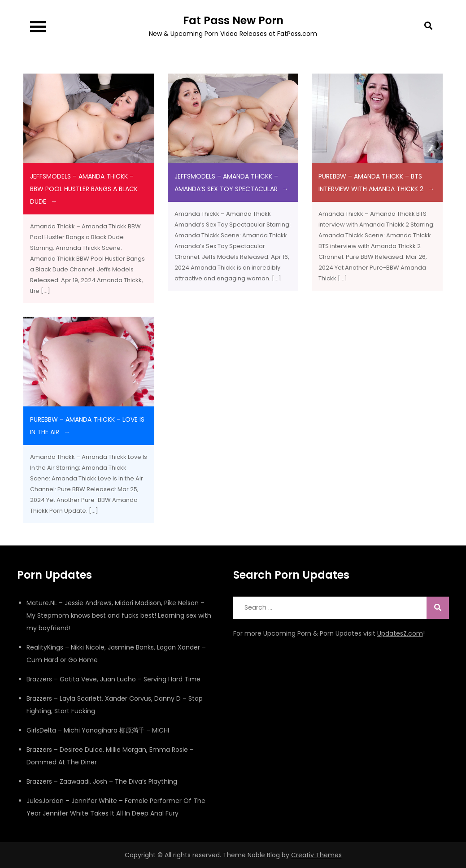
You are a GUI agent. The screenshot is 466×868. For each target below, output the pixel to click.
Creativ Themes (316, 855)
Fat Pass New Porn (233, 20)
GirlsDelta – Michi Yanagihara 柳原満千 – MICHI (98, 730)
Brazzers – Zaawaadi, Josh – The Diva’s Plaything (102, 781)
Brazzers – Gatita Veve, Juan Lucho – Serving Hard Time (113, 679)
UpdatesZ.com (400, 633)
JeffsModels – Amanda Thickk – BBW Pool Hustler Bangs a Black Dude (84, 189)
